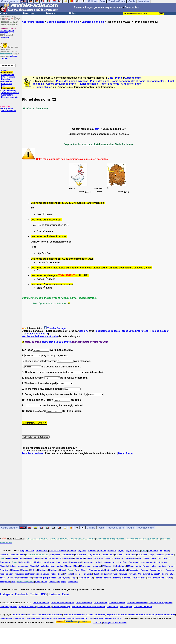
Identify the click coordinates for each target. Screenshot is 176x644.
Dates (10, 558)
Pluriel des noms (100, 81)
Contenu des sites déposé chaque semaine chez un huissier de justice (33, 618)
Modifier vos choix (113, 618)
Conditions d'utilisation (74, 614)
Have (58, 562)
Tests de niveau (86, 578)
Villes (45, 582)
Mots (110, 78)
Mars (53, 566)
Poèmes (145, 570)
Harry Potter (48, 562)
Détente (51, 13)
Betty (166, 550)
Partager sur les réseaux (115, 622)
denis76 (84, 331)
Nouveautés (7, 81)
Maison (13, 566)
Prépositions (57, 574)
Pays (77, 570)
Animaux (112, 550)
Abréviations (42, 550)
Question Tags (110, 574)
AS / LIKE (30, 550)
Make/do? (35, 566)
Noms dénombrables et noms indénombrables (138, 81)
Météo (139, 566)
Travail (169, 578)
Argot (128, 550)
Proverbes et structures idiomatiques (32, 574)
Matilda (60, 566)
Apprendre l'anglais (33, 22)
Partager (62, 328)
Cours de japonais (8, 607)
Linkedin (54, 594)
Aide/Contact (7, 72)
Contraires (142, 554)
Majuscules (23, 566)
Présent (68, 574)
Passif (63, 570)
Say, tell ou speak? (152, 574)
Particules (54, 570)
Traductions (158, 578)
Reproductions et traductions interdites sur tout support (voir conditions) (141, 614)
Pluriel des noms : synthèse (72, 81)
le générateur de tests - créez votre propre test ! (122, 331)
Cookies (99, 618)
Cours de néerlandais (137, 603)
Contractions (130, 554)
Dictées (29, 558)
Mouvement (86, 566)
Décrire (37, 558)
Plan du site (7, 84)
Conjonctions (94, 554)
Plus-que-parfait (96, 570)
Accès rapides (8, 75)
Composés (55, 554)
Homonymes (75, 562)
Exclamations (66, 558)
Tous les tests (139, 578)
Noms (171, 566)
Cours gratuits (9, 528)
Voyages (62, 582)
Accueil (5, 70)
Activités (72, 550)
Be (161, 550)
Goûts (166, 558)
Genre (153, 558)
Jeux (101, 528)
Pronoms (170, 570)
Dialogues (19, 558)
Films (107, 558)
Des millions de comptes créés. (8, 31)
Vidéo (38, 582)
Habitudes (36, 562)
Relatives (123, 574)
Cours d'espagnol (84, 603)
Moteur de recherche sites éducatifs (89, 607)
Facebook (21, 594)
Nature (146, 566)
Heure (65, 562)
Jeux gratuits (7, 108)
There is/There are (103, 578)
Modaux (69, 566)
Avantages (5, 37)
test (97, 129)
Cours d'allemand (117, 603)
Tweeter (52, 328)
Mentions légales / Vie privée (80, 618)
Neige (153, 566)
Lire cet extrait (8, 77)
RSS (44, 594)
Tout (149, 578)
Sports (165, 574)
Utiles (72, 13)
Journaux (134, 562)
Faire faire (79, 558)
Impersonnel (88, 562)
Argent (121, 550)
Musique (97, 566)
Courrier (170, 554)
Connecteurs (108, 554)
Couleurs (160, 554)
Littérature (162, 562)
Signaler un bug (9, 90)
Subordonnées (25, 578)
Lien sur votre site (10, 97)
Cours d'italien (101, 603)
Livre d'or (6, 79)
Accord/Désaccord (58, 550)
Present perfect (157, 570)
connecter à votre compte (56, 342)
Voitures (53, 582)
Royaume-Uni (135, 574)
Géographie (24, 562)
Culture (91, 528)
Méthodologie (119, 566)
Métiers (131, 566)
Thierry (116, 578)
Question (98, 574)
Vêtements (73, 582)
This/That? (126, 578)
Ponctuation (121, 570)
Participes (43, 570)
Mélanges (107, 566)
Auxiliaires (153, 550)
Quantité (88, 574)
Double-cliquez (43, 87)
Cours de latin (44, 607)
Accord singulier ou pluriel (61, 84)
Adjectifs (82, 550)
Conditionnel (68, 554)
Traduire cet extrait (10, 93)
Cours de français (41, 603)
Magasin (4, 566)
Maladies (45, 566)
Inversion (117, 562)
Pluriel (119, 78)
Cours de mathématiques (62, 603)
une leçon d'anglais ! (9, 57)
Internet (107, 562)
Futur (140, 558)
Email (66, 594)
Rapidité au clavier (27, 607)
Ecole (45, 558)
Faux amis (98, 558)
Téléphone (5, 582)
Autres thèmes (132, 78)
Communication (17, 554)
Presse (4, 86)
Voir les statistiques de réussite (40, 336)
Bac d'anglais (126, 607)
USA (13, 582)
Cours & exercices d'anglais (63, 22)
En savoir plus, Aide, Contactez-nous (45, 614)
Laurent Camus (19, 614)
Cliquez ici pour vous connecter (9, 23)
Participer (29, 13)
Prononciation (7, 574)
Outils (130, 528)
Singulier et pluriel (132, 84)
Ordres (33, 570)
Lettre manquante (148, 562)
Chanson (4, 554)
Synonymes (63, 578)
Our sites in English (143, 607)
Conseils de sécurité (96, 614)
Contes (119, 554)
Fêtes (146, 558)
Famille (89, 558)
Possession (134, 570)
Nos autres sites (8, 111)
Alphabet (102, 550)
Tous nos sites (145, 528)
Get (159, 558)
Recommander (8, 88)
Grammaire (5, 562)
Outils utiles (113, 607)
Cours (4, 13)
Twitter (34, 594)
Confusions (81, 554)
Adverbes (92, 550)
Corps (152, 554)
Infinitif (99, 562)
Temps (74, 578)
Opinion (25, 570)
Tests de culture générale (160, 603)
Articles (136, 550)
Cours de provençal (61, 607)
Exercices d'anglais (93, 22)
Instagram (6, 594)
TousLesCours (116, 528)
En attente (54, 558)
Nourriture (5, 570)
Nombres (162, 566)
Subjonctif (12, 578)
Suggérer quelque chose (45, 578)
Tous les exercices (32, 453)
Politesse (109, 570)
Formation (131, 558)
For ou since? (118, 558)
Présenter (78, 574)
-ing (22, 550)
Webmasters (7, 95)
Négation (15, 570)
